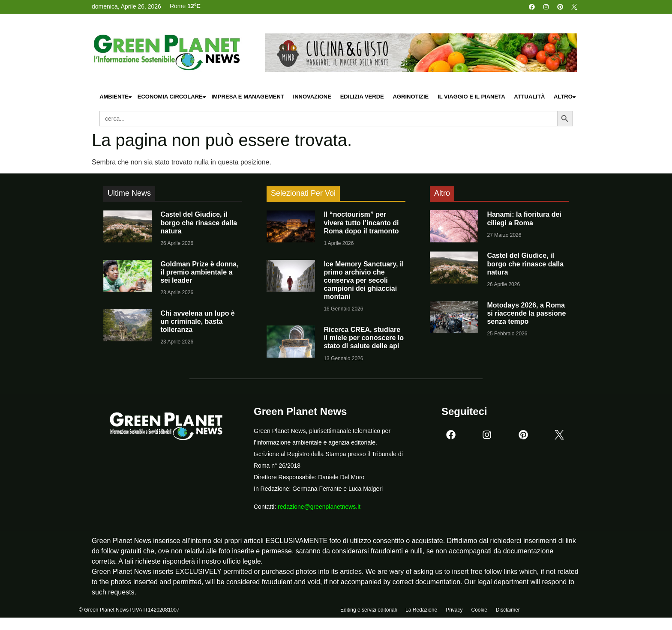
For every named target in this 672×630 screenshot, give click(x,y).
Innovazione (312, 97)
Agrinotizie (411, 97)
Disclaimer (508, 612)
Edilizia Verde (362, 97)
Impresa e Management (247, 97)
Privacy (454, 612)
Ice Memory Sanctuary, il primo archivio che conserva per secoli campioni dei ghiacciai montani (363, 281)
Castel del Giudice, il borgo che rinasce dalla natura (199, 222)
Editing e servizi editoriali (369, 612)
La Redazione (421, 612)
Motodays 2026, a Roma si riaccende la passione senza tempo (526, 313)
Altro (565, 97)
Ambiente (116, 97)
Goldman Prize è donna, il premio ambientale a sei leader (199, 272)
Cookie (479, 612)
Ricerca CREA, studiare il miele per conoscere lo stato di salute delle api (364, 338)
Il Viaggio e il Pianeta (471, 97)
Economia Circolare (172, 97)
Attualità (529, 97)
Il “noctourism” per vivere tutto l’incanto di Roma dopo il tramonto (361, 222)
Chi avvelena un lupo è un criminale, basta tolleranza (197, 321)
